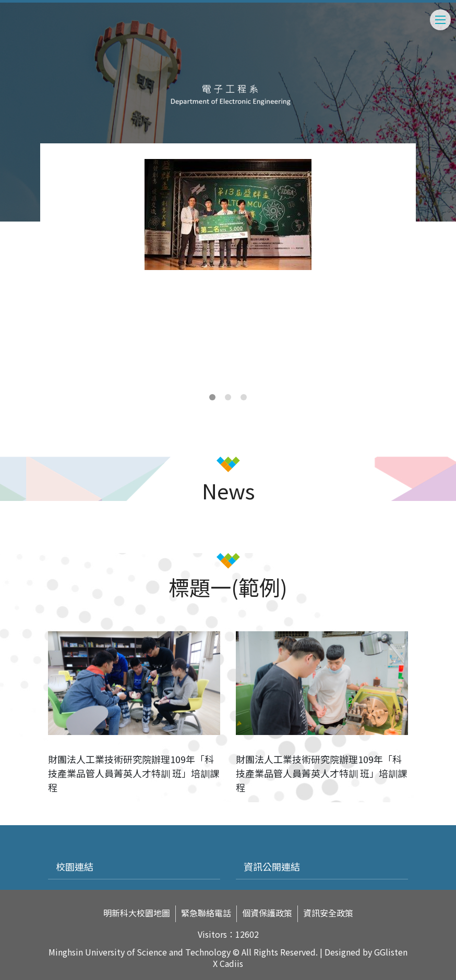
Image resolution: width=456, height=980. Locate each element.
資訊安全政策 (328, 913)
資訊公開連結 (272, 866)
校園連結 (75, 866)
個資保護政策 (267, 913)
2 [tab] (228, 397)
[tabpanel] (228, 215)
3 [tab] (244, 397)
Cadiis (231, 963)
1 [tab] (212, 397)
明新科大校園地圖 (137, 913)
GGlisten (391, 952)
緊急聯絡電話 (206, 913)
